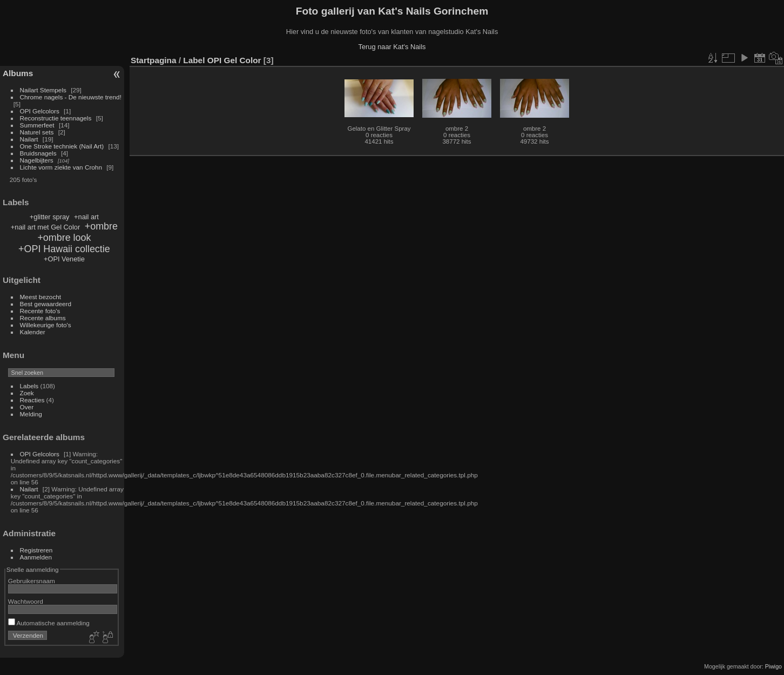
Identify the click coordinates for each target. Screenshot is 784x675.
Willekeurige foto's (46, 325)
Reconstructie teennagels (56, 118)
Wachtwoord (26, 601)
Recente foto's (40, 311)
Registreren (36, 550)
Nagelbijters (37, 160)
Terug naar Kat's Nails (392, 47)
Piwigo (773, 666)
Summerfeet (37, 125)
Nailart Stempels (43, 90)
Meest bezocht (41, 297)
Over (27, 407)
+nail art (86, 217)
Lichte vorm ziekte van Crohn (61, 167)
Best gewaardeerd (46, 304)
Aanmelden (36, 557)
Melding (31, 414)
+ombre (101, 226)
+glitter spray (50, 217)
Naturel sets (37, 132)
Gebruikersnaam (32, 581)
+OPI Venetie (64, 259)
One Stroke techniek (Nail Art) (62, 146)
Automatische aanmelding (49, 623)
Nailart (29, 139)
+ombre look (64, 238)
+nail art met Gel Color (45, 227)
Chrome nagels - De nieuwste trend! (71, 97)
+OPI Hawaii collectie (64, 249)
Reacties (32, 400)
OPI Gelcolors (40, 111)
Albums (18, 73)
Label (194, 60)
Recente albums (43, 318)
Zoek (27, 393)
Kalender (33, 332)
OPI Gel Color (234, 60)
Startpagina (154, 60)
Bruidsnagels (38, 153)
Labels (29, 386)
